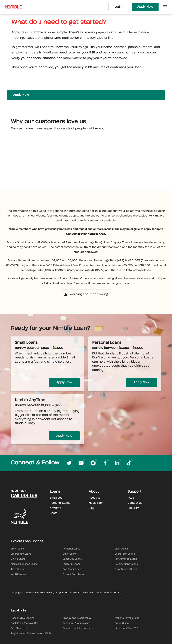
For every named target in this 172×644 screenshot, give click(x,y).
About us (95, 498)
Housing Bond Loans (126, 564)
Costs (54, 513)
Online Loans (18, 559)
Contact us (135, 503)
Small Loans (18, 549)
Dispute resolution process (78, 628)
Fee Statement (19, 628)
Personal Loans (60, 503)
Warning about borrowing (86, 294)
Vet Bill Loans (18, 574)
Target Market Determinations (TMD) (31, 633)
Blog (92, 508)
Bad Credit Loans (72, 569)
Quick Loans (70, 554)
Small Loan (57, 498)
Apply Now (145, 7)
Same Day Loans (72, 559)
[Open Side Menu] (165, 7)
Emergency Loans (21, 554)
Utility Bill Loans (72, 564)
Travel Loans (18, 569)
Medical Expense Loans (24, 564)
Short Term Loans (125, 554)
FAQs (131, 498)
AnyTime (55, 508)
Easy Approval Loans (126, 569)
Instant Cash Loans (74, 574)
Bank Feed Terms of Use (25, 623)
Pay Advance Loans (126, 559)
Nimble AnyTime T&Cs (127, 628)
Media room (97, 503)
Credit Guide (122, 623)
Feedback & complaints (76, 623)
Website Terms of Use (127, 618)
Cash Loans (121, 549)
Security (133, 508)
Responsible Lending (23, 618)
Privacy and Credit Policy (77, 618)
